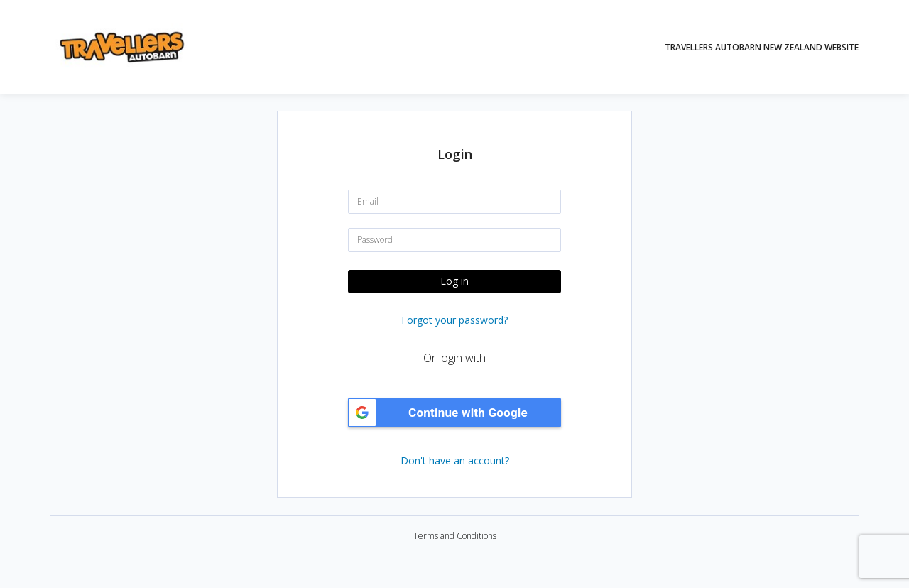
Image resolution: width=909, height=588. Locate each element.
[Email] (454, 202)
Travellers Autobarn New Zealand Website (762, 47)
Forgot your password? (454, 320)
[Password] (454, 240)
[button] (454, 413)
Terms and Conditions (455, 536)
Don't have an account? (455, 461)
